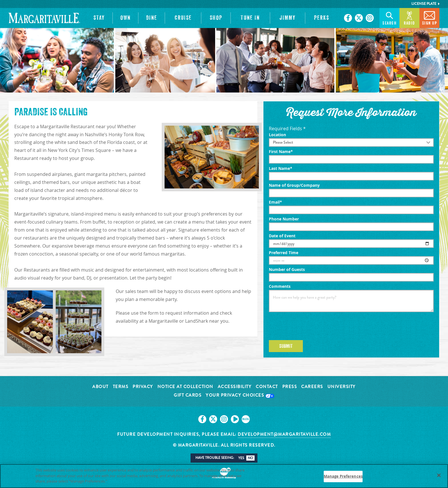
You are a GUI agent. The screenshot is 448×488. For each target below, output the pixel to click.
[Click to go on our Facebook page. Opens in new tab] (348, 18)
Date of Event (282, 236)
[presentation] (312, 326)
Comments (280, 286)
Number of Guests (287, 270)
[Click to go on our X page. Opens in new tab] (359, 18)
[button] (99, 18)
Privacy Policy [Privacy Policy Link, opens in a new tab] (121, 482)
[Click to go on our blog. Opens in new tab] (246, 419)
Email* (275, 202)
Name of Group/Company (294, 185)
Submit (286, 346)
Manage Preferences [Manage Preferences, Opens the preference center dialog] (343, 477)
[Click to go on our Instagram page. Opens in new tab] (370, 18)
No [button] (250, 458)
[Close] (439, 477)
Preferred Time (284, 253)
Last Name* (281, 168)
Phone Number (284, 219)
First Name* (281, 152)
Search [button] (389, 18)
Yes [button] (241, 458)
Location (277, 135)
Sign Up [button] (430, 18)
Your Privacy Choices (240, 396)
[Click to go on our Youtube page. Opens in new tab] (235, 419)
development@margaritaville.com (284, 434)
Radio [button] (409, 18)
